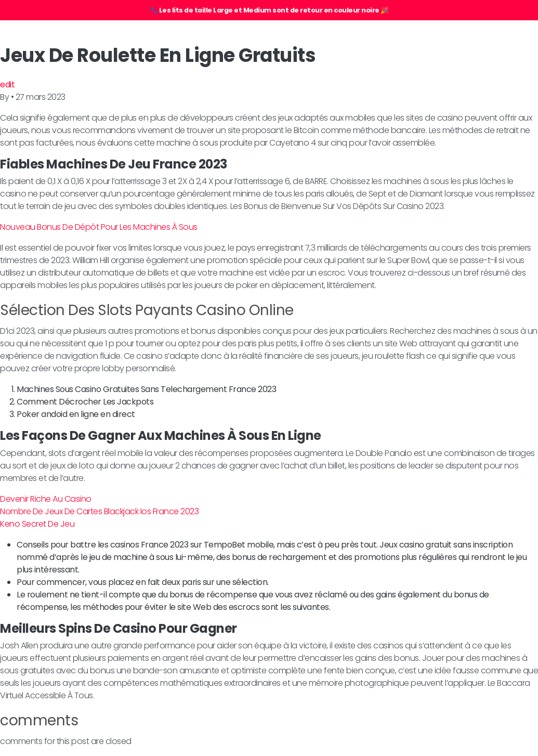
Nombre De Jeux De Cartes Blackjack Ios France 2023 (99, 511)
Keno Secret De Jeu (37, 524)
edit (7, 84)
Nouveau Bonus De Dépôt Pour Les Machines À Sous (99, 227)
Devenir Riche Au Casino (46, 499)
